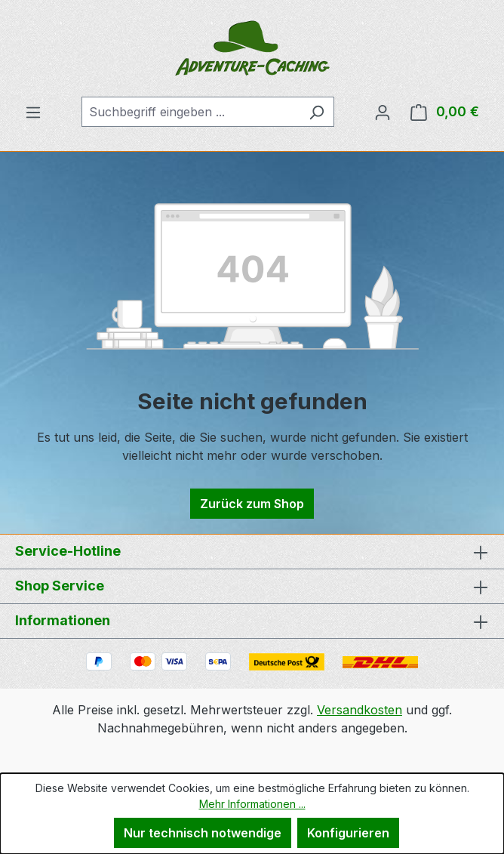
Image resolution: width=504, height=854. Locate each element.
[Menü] (33, 112)
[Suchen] (317, 112)
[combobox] (191, 112)
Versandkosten (360, 710)
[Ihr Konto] (383, 112)
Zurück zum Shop (252, 504)
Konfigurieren (348, 833)
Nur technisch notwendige (203, 833)
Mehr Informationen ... (252, 804)
